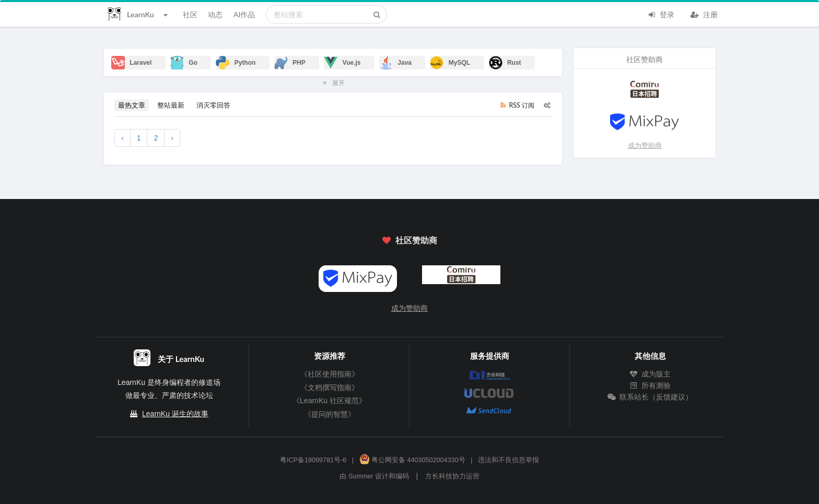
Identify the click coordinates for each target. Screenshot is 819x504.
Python (236, 63)
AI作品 (244, 14)
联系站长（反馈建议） (650, 397)
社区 (190, 14)
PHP (290, 63)
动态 (215, 14)
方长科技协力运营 (452, 476)
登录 (661, 14)
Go (184, 63)
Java (395, 63)
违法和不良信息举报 (508, 460)
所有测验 (650, 385)
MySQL (450, 63)
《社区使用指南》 (330, 374)
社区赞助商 (409, 240)
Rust (505, 63)
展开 (333, 83)
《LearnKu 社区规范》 (329, 401)
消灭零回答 (213, 105)
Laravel (131, 63)
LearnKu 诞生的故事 (175, 414)
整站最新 (171, 105)
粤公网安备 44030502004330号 (412, 460)
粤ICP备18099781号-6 (313, 460)
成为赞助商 (645, 145)
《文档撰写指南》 (330, 388)
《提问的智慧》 (330, 414)
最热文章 (132, 105)
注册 (704, 14)
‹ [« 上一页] (122, 138)
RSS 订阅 (517, 105)
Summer (361, 476)
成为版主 (650, 374)
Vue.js (342, 63)
